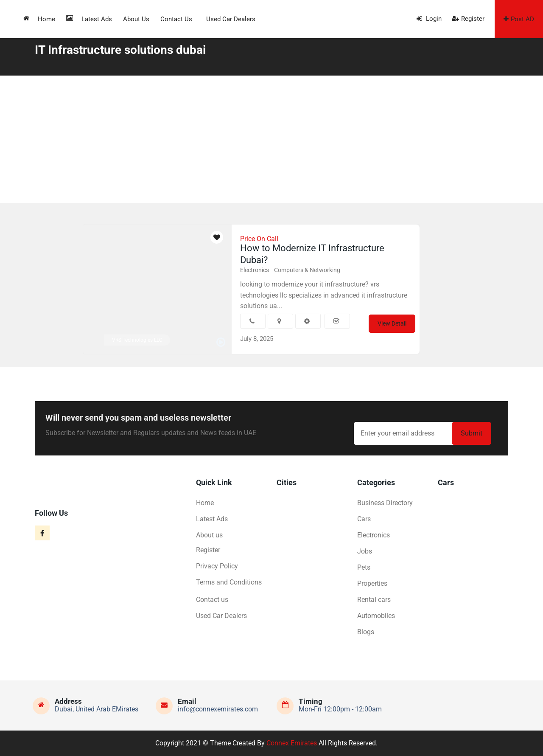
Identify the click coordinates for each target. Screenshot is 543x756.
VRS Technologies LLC (137, 340)
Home (39, 19)
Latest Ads (89, 19)
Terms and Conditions (229, 582)
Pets (364, 567)
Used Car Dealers (231, 19)
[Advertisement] (271, 139)
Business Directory (385, 503)
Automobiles (376, 616)
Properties (372, 583)
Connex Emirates (292, 743)
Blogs (366, 632)
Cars (364, 519)
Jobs (365, 551)
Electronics (255, 270)
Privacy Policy (217, 566)
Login (429, 19)
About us (136, 19)
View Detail (392, 323)
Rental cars (374, 600)
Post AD (519, 19)
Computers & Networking (307, 270)
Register (468, 19)
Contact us (176, 19)
